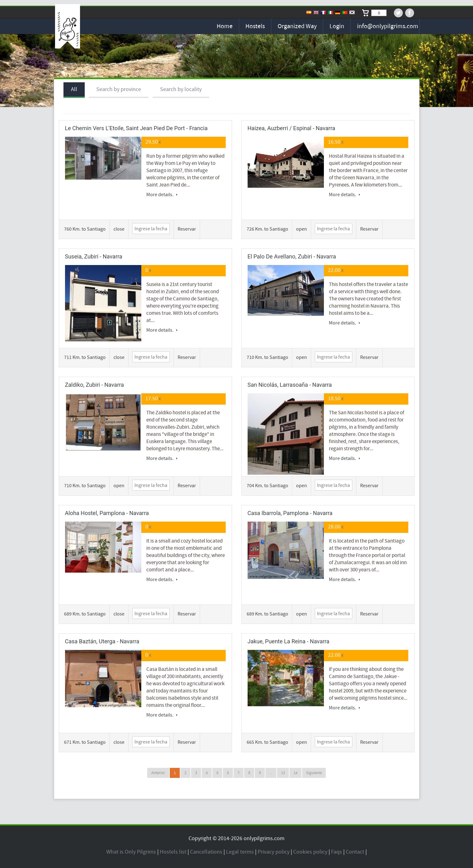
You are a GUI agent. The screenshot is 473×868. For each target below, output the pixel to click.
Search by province (119, 89)
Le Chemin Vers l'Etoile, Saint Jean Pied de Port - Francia (136, 128)
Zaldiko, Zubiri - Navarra (95, 385)
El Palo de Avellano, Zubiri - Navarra (292, 256)
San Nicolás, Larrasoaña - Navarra (290, 385)
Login (337, 26)
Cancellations (206, 852)
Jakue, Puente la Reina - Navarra (289, 641)
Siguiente (314, 773)
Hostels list (173, 852)
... (271, 773)
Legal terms (240, 852)
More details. (162, 195)
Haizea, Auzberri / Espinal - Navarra (292, 128)
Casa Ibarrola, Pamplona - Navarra (290, 513)
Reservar (187, 229)
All (74, 89)
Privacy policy (274, 852)
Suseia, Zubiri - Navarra (94, 256)
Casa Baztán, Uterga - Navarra (102, 641)
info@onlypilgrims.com (388, 26)
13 (283, 773)
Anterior (158, 773)
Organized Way (297, 26)
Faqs (337, 852)
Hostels (255, 26)
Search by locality (181, 89)
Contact (355, 852)
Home (225, 26)
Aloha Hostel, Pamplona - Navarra (107, 513)
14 (295, 773)
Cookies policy (310, 852)
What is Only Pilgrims (131, 852)
